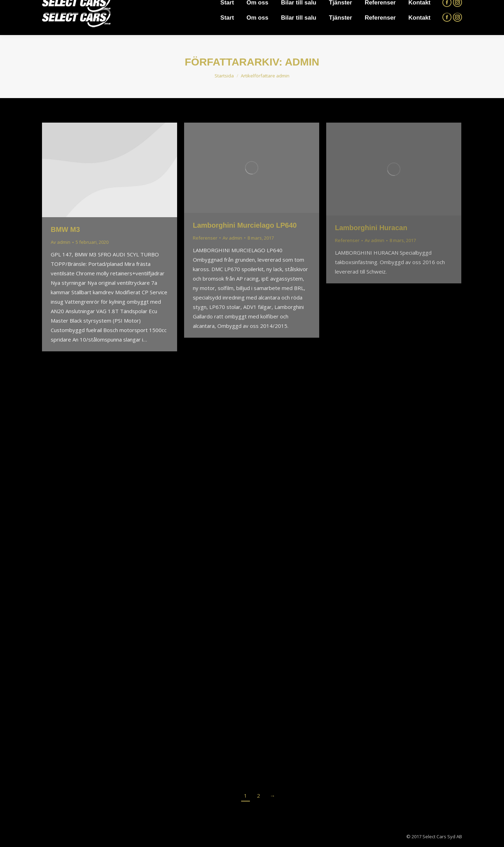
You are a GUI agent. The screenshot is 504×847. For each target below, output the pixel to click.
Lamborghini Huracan (371, 228)
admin (302, 62)
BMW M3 (65, 229)
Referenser (205, 238)
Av (61, 242)
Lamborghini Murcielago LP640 (245, 225)
